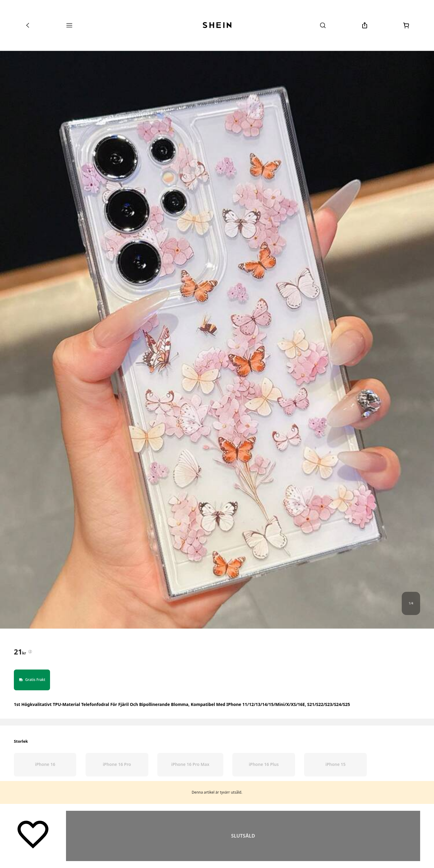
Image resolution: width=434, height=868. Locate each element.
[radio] (45, 765)
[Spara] (33, 834)
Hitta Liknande (243, 836)
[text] (20, 652)
